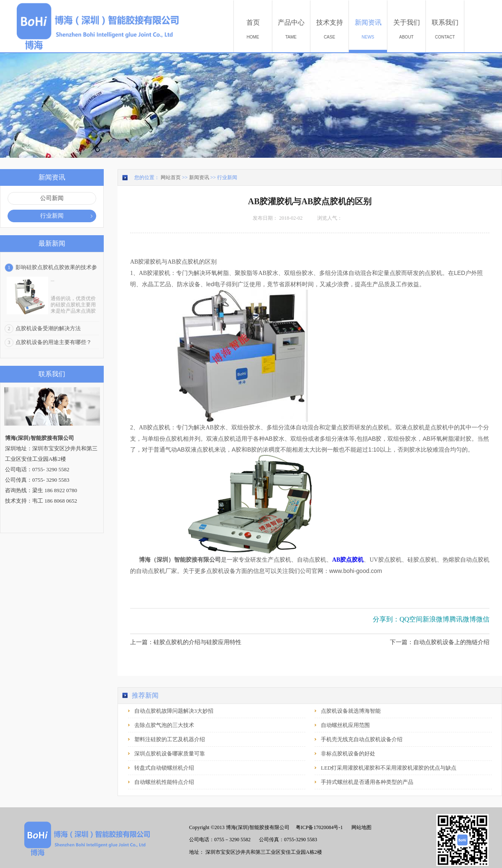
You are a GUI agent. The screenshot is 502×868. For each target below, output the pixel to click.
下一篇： (440, 642)
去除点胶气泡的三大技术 (164, 725)
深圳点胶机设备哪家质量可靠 (170, 754)
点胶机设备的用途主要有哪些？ (54, 342)
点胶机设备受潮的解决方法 (48, 328)
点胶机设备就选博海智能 (351, 711)
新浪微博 (436, 619)
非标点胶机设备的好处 (348, 754)
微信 (483, 619)
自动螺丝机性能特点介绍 (164, 782)
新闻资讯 (199, 177)
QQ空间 (411, 619)
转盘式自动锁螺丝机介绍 (164, 768)
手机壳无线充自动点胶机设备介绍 (362, 739)
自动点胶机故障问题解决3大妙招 (174, 711)
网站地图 (360, 827)
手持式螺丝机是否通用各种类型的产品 (367, 782)
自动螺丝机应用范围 (345, 725)
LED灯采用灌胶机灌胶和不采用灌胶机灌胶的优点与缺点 (389, 768)
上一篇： (186, 642)
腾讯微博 (463, 619)
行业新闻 (227, 177)
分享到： (386, 619)
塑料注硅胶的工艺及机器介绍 (170, 739)
